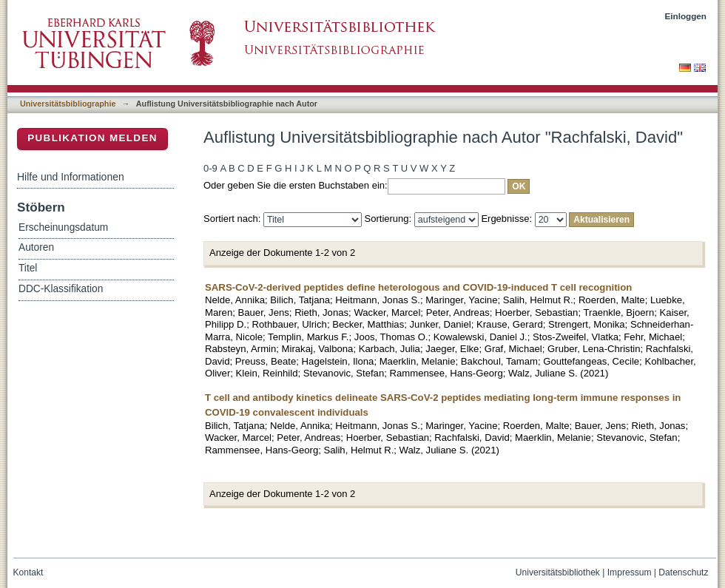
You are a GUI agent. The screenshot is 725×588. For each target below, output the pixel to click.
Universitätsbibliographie (68, 104)
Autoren (36, 247)
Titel (28, 268)
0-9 (210, 168)
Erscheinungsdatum (63, 227)
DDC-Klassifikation (61, 289)
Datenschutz (683, 572)
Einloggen (686, 16)
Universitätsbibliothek (558, 572)
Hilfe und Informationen (71, 177)
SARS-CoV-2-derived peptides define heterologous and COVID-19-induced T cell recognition (418, 287)
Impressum (630, 572)
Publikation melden (92, 138)
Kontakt (28, 572)
